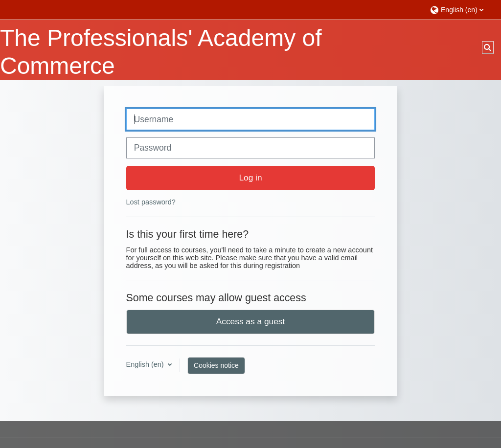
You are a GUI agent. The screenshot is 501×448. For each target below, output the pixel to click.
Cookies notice (216, 365)
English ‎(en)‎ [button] (146, 364)
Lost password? (151, 202)
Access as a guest (251, 321)
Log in (250, 178)
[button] (461, 10)
